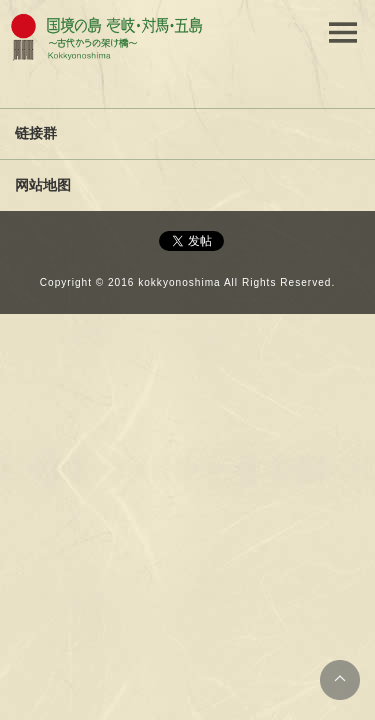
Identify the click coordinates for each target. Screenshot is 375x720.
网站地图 (43, 185)
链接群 (36, 133)
